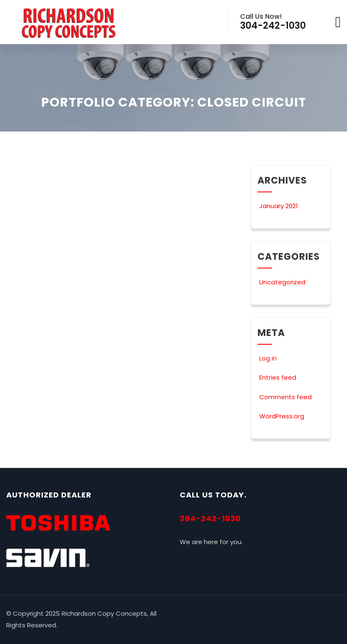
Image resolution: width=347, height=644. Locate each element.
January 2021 (279, 206)
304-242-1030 (210, 518)
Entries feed (277, 377)
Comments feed (285, 397)
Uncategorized (281, 282)
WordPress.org (281, 416)
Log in (267, 358)
